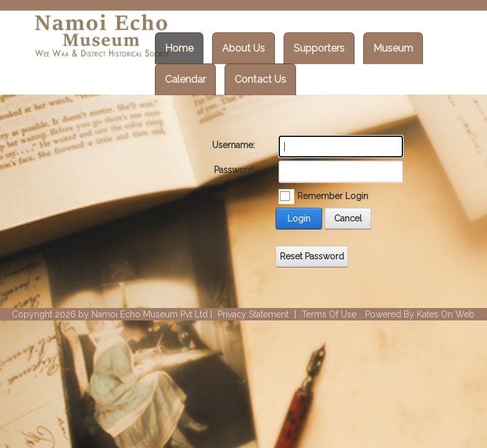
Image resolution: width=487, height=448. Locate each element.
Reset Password (312, 256)
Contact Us (260, 79)
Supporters (319, 48)
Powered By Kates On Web (420, 314)
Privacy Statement (253, 314)
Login (299, 218)
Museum (393, 48)
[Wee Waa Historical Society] (101, 37)
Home (179, 48)
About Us (243, 48)
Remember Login (333, 196)
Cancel (348, 218)
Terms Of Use (329, 314)
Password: (234, 170)
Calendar (185, 79)
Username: (234, 145)
